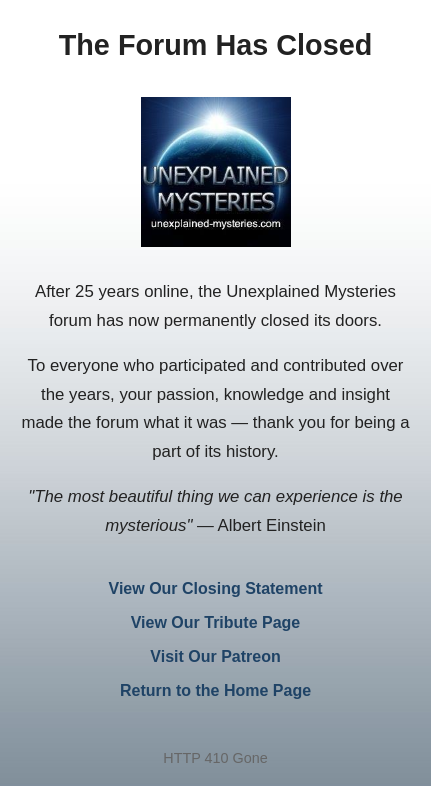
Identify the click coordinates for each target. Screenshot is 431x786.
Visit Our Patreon (215, 656)
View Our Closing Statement (216, 588)
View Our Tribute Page (216, 622)
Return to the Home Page (215, 690)
